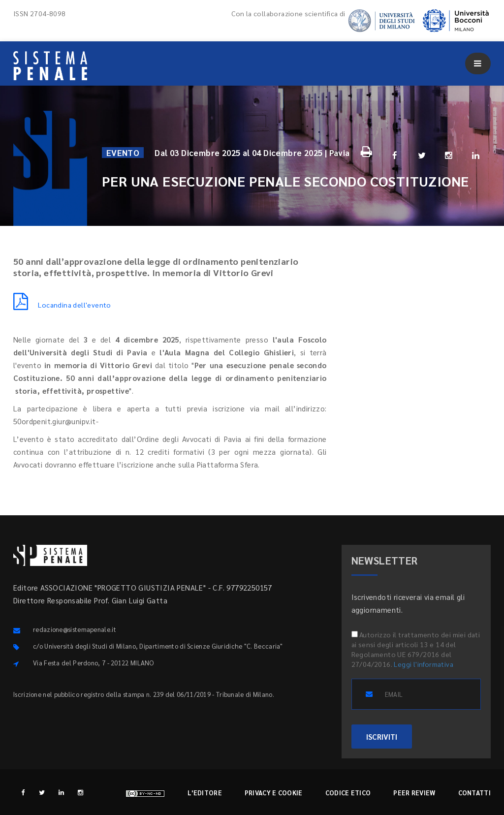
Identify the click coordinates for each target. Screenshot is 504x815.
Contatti (474, 793)
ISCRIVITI (382, 737)
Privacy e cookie (274, 793)
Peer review (414, 793)
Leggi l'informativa (424, 664)
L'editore (205, 793)
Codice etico (348, 793)
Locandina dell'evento (62, 305)
